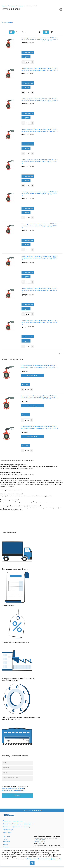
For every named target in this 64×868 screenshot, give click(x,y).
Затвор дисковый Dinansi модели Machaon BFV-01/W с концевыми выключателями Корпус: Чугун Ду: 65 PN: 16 (39, 397)
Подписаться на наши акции (32, 810)
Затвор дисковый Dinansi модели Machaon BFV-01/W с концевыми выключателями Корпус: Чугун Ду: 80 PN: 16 (39, 366)
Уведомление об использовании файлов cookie (44, 859)
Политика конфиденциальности (14, 821)
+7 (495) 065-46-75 (39, 840)
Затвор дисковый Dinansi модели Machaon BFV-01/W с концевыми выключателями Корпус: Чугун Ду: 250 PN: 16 (39, 427)
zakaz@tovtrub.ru (40, 842)
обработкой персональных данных (13, 790)
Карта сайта (7, 833)
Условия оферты (9, 830)
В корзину (26, 57)
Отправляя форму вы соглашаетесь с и (15, 788)
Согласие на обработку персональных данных (19, 824)
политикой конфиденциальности (13, 788)
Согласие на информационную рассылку (17, 827)
